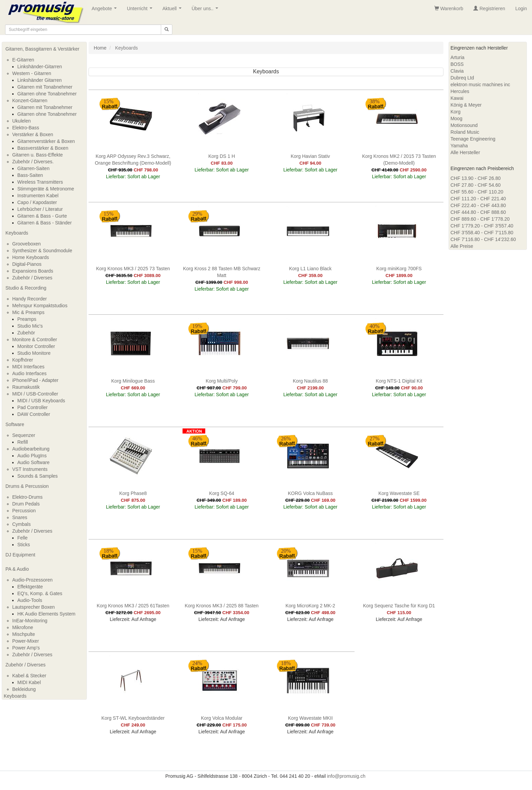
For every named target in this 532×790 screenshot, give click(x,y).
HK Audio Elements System (46, 614)
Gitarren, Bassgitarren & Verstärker (42, 49)
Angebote (106, 10)
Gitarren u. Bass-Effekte (37, 155)
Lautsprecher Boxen (33, 607)
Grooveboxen (26, 244)
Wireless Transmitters (40, 182)
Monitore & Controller (35, 339)
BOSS (457, 64)
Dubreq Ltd (462, 78)
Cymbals (21, 524)
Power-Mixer (26, 641)
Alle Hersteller (465, 152)
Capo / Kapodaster (37, 202)
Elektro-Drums (27, 497)
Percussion (24, 511)
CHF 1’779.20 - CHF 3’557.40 (482, 226)
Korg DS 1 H (222, 156)
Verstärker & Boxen (33, 134)
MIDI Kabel (29, 682)
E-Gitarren (23, 60)
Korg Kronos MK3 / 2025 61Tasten (133, 606)
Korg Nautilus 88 (310, 381)
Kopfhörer (23, 360)
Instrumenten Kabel (38, 196)
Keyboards (17, 233)
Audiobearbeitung (31, 449)
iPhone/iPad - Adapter (35, 380)
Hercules (460, 91)
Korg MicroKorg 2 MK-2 (310, 606)
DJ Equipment (20, 555)
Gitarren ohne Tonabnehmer (47, 94)
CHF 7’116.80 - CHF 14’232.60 (483, 239)
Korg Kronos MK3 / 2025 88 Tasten (222, 606)
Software (15, 424)
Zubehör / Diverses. (33, 162)
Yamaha (459, 146)
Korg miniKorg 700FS (399, 269)
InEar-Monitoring (30, 621)
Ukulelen (21, 121)
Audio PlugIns (32, 456)
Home (100, 48)
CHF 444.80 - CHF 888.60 (478, 212)
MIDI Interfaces (28, 367)
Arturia (458, 57)
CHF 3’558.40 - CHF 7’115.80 (482, 233)
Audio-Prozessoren (32, 580)
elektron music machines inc (480, 85)
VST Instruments (30, 469)
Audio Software (33, 462)
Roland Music (465, 132)
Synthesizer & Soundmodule (42, 251)
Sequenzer (24, 435)
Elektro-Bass (26, 128)
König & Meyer (466, 105)
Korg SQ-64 (222, 493)
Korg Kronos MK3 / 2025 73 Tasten (133, 269)
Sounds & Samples (37, 476)
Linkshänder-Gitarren (40, 67)
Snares (20, 517)
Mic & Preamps (28, 312)
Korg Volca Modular (222, 718)
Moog (457, 118)
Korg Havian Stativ (310, 156)
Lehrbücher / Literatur (40, 209)
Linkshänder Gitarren (40, 80)
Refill (23, 442)
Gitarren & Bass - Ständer (44, 223)
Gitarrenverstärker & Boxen (46, 141)
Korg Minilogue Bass (133, 381)
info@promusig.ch (346, 776)
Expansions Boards (33, 271)
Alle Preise (462, 246)
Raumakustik (26, 387)
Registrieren (489, 8)
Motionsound (464, 125)
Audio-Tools (30, 600)
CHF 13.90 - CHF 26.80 (476, 178)
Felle (22, 538)
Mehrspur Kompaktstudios (40, 306)
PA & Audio (17, 569)
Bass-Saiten (30, 175)
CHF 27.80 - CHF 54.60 (476, 185)
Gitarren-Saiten (33, 168)
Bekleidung (24, 689)
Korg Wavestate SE (399, 493)
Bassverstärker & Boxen (43, 148)
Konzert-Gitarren (30, 100)
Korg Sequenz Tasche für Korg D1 (399, 606)
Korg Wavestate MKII (310, 718)
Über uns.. (206, 10)
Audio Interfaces (29, 373)
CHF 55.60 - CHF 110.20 (477, 192)
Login (521, 8)
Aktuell (173, 10)
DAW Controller (34, 414)
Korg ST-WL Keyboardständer (133, 718)
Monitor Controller (36, 346)
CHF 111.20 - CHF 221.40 (478, 199)
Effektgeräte (30, 587)
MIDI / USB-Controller (35, 394)
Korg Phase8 (133, 493)
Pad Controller (33, 407)
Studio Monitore (34, 353)
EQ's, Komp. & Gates (40, 593)
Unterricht (141, 10)
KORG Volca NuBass (310, 493)
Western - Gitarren (32, 73)
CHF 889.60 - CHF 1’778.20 (480, 219)
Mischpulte (24, 634)
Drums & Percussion (27, 486)
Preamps (27, 319)
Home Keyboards (31, 257)
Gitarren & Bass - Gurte (42, 216)
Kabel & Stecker (29, 676)
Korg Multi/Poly (222, 381)
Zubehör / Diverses (32, 278)
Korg (456, 112)
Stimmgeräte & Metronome (46, 189)
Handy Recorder (30, 299)
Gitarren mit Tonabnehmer (45, 87)
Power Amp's (26, 648)
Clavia (457, 71)
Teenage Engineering (473, 139)
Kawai (457, 98)
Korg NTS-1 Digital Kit (399, 381)
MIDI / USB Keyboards (41, 401)
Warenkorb (449, 8)
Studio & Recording (26, 288)
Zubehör (26, 333)
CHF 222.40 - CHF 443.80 (478, 205)
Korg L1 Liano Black (310, 269)
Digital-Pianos (27, 264)
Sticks (24, 545)
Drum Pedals (26, 504)
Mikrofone (23, 627)
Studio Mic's (30, 326)
